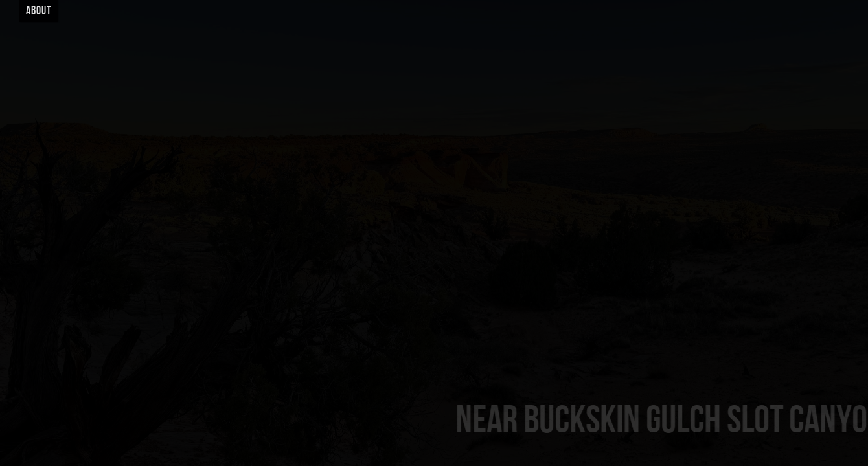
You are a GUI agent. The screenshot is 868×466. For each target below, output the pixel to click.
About (39, 11)
